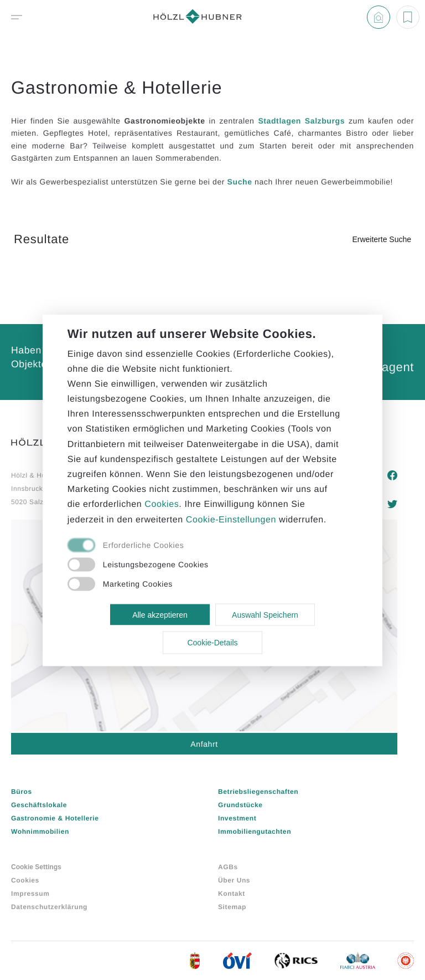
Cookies (25, 880)
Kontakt (232, 894)
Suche (240, 182)
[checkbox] (200, 546)
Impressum (30, 894)
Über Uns (234, 880)
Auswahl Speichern (265, 614)
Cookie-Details (212, 643)
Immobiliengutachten (255, 832)
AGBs (228, 867)
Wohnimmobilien (40, 832)
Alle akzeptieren (160, 614)
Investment (237, 818)
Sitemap (232, 907)
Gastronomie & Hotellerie (55, 818)
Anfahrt (204, 744)
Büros (22, 792)
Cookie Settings (36, 867)
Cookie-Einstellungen (231, 519)
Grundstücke (240, 805)
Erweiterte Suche (382, 239)
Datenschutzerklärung (49, 907)
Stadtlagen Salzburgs (301, 121)
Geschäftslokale (39, 805)
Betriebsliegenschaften (258, 792)
